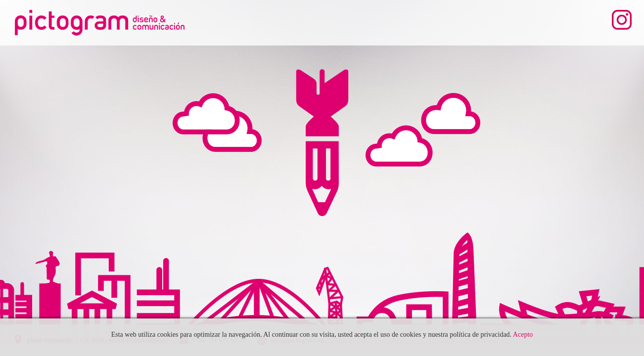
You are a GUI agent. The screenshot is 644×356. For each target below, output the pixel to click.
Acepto (523, 334)
